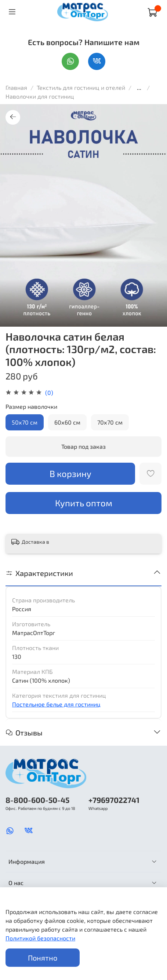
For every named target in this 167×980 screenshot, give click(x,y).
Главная (16, 87)
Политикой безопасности (40, 938)
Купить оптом (84, 503)
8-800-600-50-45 (37, 800)
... (139, 88)
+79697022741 (114, 800)
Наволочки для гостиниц (40, 96)
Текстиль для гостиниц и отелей (82, 87)
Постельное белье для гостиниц (56, 704)
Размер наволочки (31, 406)
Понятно (43, 958)
